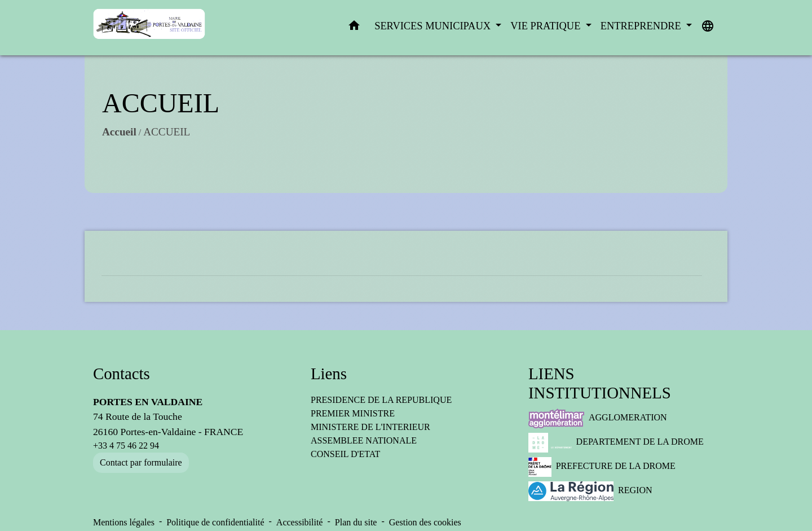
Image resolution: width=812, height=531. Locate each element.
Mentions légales (124, 522)
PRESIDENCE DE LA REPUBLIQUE (381, 400)
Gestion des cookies (425, 522)
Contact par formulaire (141, 462)
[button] (354, 28)
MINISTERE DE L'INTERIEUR (370, 427)
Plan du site (356, 522)
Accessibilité (300, 522)
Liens (329, 374)
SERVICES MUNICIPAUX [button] (434, 26)
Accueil (119, 132)
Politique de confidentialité (215, 522)
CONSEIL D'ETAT (345, 454)
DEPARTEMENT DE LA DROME (616, 443)
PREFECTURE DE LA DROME (602, 467)
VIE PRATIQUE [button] (547, 26)
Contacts (122, 374)
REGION (590, 491)
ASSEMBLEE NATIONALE (364, 440)
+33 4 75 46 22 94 (126, 446)
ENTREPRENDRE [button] (642, 26)
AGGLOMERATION (598, 418)
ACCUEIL (167, 132)
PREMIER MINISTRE (353, 413)
